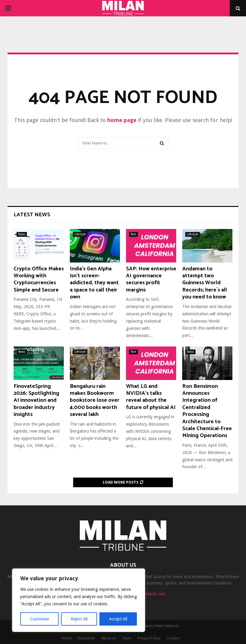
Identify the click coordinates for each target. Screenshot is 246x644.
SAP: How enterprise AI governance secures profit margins (151, 279)
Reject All (79, 619)
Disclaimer (86, 638)
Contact (173, 638)
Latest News (32, 215)
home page (122, 120)
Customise (39, 619)
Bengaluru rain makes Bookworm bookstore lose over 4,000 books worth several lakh (95, 401)
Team (127, 638)
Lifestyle (80, 234)
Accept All (118, 619)
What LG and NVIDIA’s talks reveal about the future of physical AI (151, 397)
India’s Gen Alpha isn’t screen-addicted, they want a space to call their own (94, 283)
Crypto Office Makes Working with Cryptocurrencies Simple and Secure (39, 279)
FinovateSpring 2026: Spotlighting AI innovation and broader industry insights (36, 401)
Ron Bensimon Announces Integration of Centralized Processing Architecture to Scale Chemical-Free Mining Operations (207, 411)
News (22, 234)
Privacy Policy (149, 638)
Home (67, 638)
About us (109, 638)
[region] (79, 600)
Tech (133, 234)
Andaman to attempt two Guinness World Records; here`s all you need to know (205, 283)
